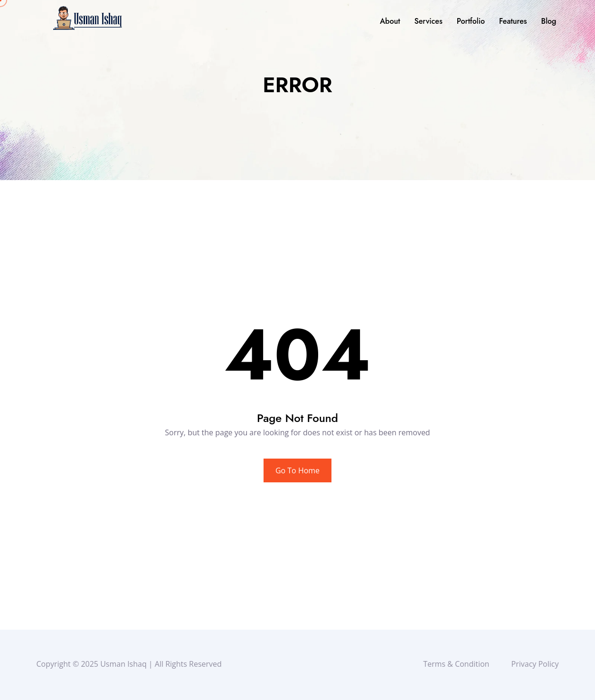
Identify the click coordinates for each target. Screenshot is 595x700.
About (390, 21)
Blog (549, 21)
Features (513, 21)
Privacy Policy (537, 664)
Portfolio (471, 21)
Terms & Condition (458, 664)
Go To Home (297, 470)
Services (428, 21)
